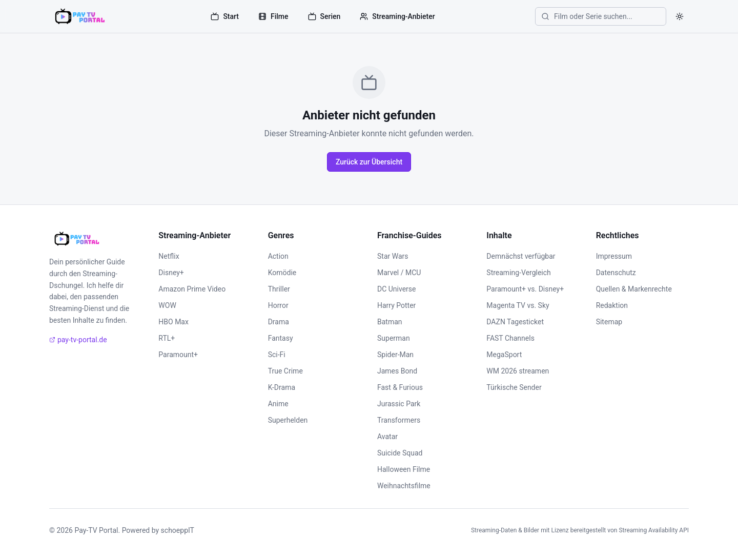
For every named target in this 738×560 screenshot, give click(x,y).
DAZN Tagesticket (515, 322)
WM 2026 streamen (518, 371)
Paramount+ (178, 355)
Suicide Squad (400, 453)
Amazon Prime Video (192, 289)
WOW (167, 305)
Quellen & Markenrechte (634, 289)
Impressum (614, 256)
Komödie (282, 273)
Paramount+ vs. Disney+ (525, 289)
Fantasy (281, 338)
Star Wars (393, 256)
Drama (279, 322)
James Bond (397, 371)
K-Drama (282, 387)
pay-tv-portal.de (78, 340)
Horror (278, 305)
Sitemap (609, 322)
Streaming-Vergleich (518, 273)
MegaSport (504, 355)
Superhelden (288, 420)
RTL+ (167, 338)
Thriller (279, 289)
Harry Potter (396, 305)
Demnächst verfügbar (521, 256)
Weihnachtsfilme (404, 486)
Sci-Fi (277, 355)
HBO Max (173, 322)
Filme (273, 16)
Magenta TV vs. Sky (518, 305)
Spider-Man (395, 355)
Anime (278, 404)
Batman (390, 322)
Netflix (169, 256)
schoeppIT (178, 530)
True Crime (285, 371)
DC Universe (397, 289)
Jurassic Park (399, 404)
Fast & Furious (400, 387)
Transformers (399, 420)
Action (278, 256)
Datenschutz (616, 273)
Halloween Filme (404, 469)
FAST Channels (510, 338)
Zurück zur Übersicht (369, 162)
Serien (324, 16)
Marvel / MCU (399, 273)
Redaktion (612, 305)
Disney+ (171, 273)
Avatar (387, 437)
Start (225, 16)
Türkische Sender (514, 387)
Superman (394, 338)
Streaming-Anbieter (397, 16)
